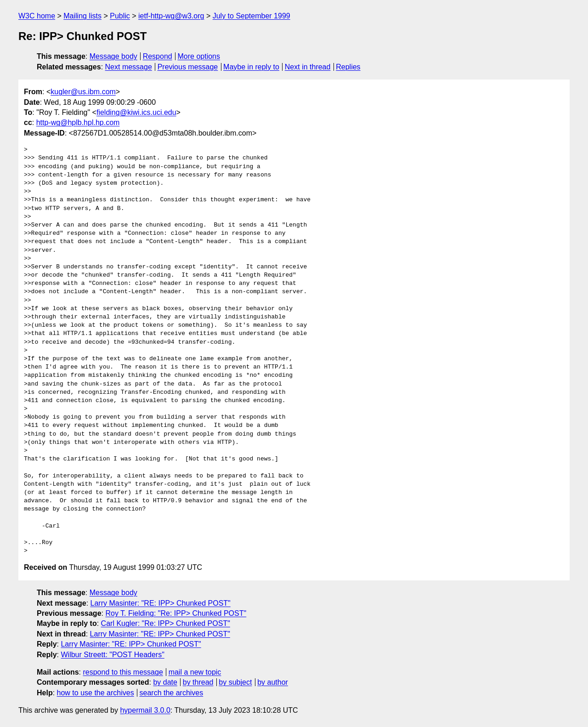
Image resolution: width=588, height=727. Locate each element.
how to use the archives (96, 693)
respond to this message (123, 672)
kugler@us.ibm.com (83, 92)
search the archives (172, 693)
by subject (235, 682)
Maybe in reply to (251, 67)
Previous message (188, 67)
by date (165, 682)
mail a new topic (195, 672)
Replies (348, 67)
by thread (198, 682)
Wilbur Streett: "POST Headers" (112, 655)
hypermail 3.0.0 (145, 710)
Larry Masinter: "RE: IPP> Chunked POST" (161, 603)
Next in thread (308, 67)
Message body (113, 56)
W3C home (37, 16)
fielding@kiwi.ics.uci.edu (136, 112)
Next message (129, 67)
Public (120, 16)
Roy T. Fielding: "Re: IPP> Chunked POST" (176, 613)
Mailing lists (82, 16)
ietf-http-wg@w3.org (171, 16)
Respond (158, 56)
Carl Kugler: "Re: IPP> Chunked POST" (166, 623)
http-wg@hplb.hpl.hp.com (78, 122)
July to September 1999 (252, 16)
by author (273, 682)
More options (199, 56)
